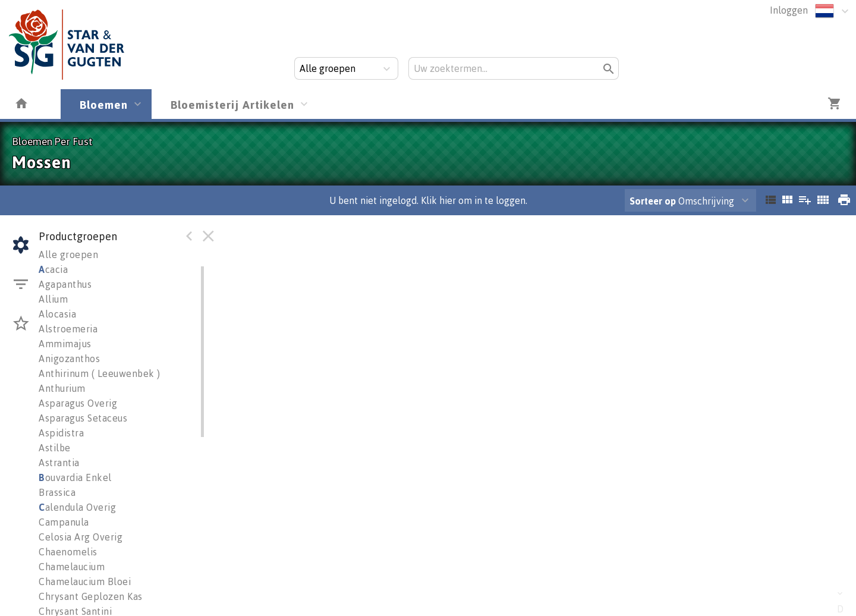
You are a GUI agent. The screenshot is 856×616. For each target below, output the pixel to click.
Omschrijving (682, 201)
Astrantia (59, 463)
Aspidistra (61, 433)
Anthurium (62, 388)
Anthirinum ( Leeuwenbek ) (100, 373)
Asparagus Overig (78, 403)
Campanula (64, 522)
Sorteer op (653, 201)
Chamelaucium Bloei (85, 582)
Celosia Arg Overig (81, 537)
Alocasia (57, 314)
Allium (53, 299)
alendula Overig (77, 507)
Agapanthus (65, 284)
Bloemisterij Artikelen (232, 104)
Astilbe (55, 448)
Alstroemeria (68, 329)
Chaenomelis (68, 552)
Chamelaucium (72, 567)
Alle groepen (68, 254)
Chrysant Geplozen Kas (91, 596)
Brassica (57, 492)
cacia (53, 269)
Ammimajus (65, 344)
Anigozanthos (69, 359)
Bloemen (104, 104)
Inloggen (789, 10)
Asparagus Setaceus (83, 418)
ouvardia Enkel (75, 477)
